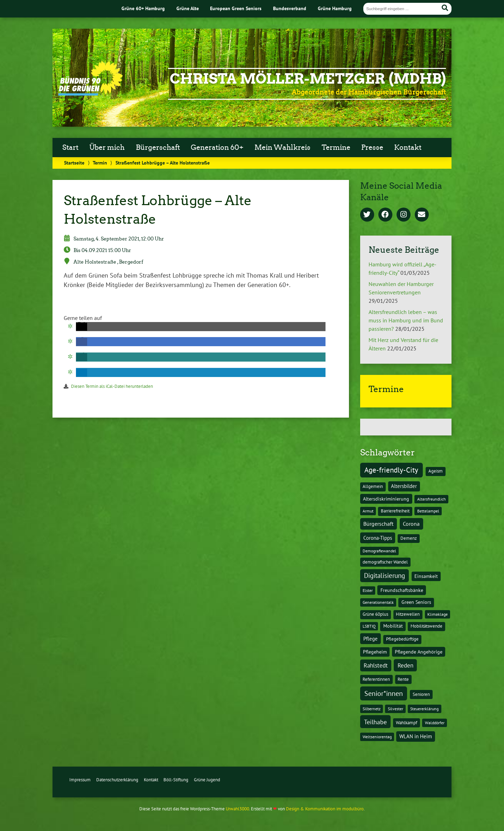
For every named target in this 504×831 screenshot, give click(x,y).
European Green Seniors (236, 8)
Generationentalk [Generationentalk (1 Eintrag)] (378, 602)
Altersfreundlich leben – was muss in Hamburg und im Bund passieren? (406, 320)
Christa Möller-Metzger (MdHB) (308, 79)
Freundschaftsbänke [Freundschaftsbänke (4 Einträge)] (402, 590)
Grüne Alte (188, 8)
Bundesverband (290, 8)
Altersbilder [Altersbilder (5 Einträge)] (404, 486)
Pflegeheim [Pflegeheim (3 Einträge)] (375, 652)
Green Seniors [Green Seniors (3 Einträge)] (416, 602)
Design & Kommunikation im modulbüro (325, 809)
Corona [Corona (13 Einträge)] (411, 524)
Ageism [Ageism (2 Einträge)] (436, 471)
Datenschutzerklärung (117, 780)
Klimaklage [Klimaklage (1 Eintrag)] (437, 614)
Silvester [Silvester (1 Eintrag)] (395, 709)
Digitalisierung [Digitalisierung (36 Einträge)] (384, 575)
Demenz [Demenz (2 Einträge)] (409, 538)
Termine (336, 147)
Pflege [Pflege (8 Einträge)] (370, 638)
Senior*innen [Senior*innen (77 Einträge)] (384, 693)
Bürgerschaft (158, 147)
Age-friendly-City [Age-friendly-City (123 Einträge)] (391, 470)
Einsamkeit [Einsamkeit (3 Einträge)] (426, 576)
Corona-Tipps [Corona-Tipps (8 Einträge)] (378, 538)
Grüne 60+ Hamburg (143, 8)
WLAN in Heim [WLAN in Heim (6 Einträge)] (416, 736)
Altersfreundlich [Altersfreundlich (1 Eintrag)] (432, 499)
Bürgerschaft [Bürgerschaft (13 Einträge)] (378, 524)
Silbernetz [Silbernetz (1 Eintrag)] (372, 709)
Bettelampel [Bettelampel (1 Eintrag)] (428, 511)
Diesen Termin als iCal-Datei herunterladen (112, 386)
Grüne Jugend (207, 780)
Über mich (107, 147)
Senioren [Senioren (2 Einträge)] (421, 694)
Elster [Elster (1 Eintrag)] (368, 590)
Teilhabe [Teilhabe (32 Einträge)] (375, 722)
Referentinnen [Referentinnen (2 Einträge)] (376, 679)
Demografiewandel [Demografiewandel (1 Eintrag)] (379, 551)
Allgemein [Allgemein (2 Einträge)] (373, 486)
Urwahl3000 (237, 809)
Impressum (80, 780)
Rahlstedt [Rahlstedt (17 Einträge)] (376, 665)
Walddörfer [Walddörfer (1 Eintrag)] (435, 723)
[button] (82, 327)
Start (70, 147)
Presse (372, 147)
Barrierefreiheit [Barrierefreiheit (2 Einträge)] (395, 511)
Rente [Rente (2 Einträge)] (403, 679)
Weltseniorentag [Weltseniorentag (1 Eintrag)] (377, 737)
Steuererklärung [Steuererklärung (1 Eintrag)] (424, 709)
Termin (100, 163)
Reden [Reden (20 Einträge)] (405, 665)
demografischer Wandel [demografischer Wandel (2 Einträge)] (385, 562)
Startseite (74, 163)
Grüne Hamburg (335, 8)
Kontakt (408, 147)
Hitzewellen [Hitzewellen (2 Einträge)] (408, 614)
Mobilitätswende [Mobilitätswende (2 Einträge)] (426, 626)
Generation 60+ (217, 147)
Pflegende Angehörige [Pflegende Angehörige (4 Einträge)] (419, 652)
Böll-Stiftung (176, 780)
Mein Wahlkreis (282, 147)
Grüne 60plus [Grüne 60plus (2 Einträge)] (375, 614)
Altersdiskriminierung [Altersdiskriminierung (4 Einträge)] (386, 499)
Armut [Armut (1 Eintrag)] (368, 511)
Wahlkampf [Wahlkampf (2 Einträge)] (407, 723)
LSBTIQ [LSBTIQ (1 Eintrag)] (369, 626)
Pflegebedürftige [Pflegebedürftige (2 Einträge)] (402, 639)
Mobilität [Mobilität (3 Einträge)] (393, 626)
